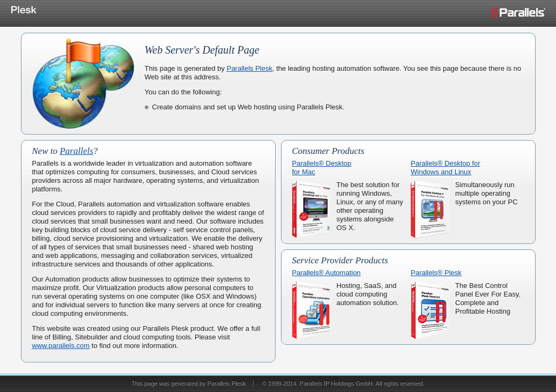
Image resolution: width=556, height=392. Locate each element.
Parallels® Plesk (436, 273)
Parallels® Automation (327, 273)
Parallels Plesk (250, 68)
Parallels (76, 151)
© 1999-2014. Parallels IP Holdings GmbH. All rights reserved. (343, 383)
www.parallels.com (61, 346)
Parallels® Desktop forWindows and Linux (446, 168)
